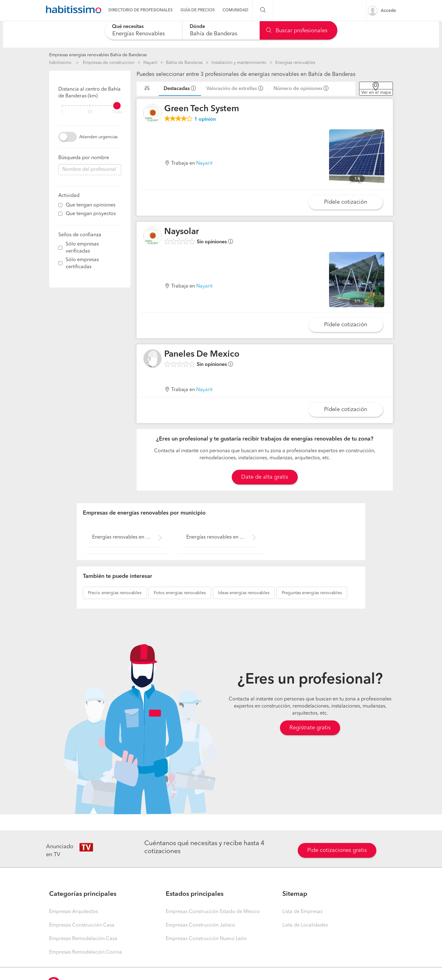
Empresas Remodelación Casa (83, 939)
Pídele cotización (346, 202)
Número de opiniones (298, 89)
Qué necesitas (128, 27)
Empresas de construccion (109, 63)
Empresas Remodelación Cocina (85, 952)
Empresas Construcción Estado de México (213, 912)
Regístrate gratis (310, 728)
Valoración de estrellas (232, 89)
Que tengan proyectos (91, 214)
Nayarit (150, 63)
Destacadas (177, 89)
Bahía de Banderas (184, 63)
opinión (205, 120)
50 (90, 112)
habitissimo (60, 63)
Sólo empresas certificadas (82, 263)
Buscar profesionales (297, 31)
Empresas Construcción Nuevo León (206, 939)
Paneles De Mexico (202, 355)
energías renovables (115, 593)
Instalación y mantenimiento (239, 63)
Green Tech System (202, 109)
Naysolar (182, 232)
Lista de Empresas (302, 912)
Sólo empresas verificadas (82, 248)
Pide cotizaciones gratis (337, 850)
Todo (118, 112)
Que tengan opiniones (91, 205)
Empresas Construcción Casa (82, 925)
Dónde (197, 27)
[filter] (90, 106)
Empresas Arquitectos (74, 912)
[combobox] (143, 30)
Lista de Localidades (305, 925)
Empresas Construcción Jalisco (200, 925)
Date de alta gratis (265, 477)
